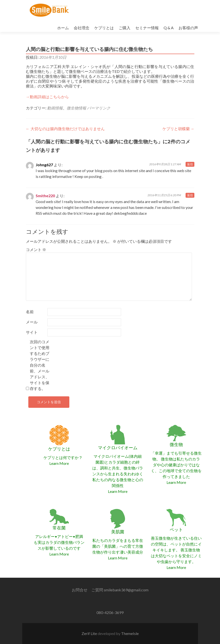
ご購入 (125, 28)
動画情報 (55, 108)
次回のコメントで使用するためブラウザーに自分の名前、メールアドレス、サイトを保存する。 (40, 365)
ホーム (63, 28)
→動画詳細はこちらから (47, 97)
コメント (36, 249)
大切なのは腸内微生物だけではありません (65, 129)
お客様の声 (188, 28)
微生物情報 (76, 108)
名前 (30, 312)
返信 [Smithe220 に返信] (190, 195)
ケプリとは (104, 28)
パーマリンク (99, 108)
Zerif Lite (90, 633)
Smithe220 (45, 196)
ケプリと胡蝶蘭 (178, 129)
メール (32, 322)
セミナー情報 (147, 28)
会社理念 (82, 28)
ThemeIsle (130, 633)
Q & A (169, 28)
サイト (32, 332)
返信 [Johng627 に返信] (190, 164)
